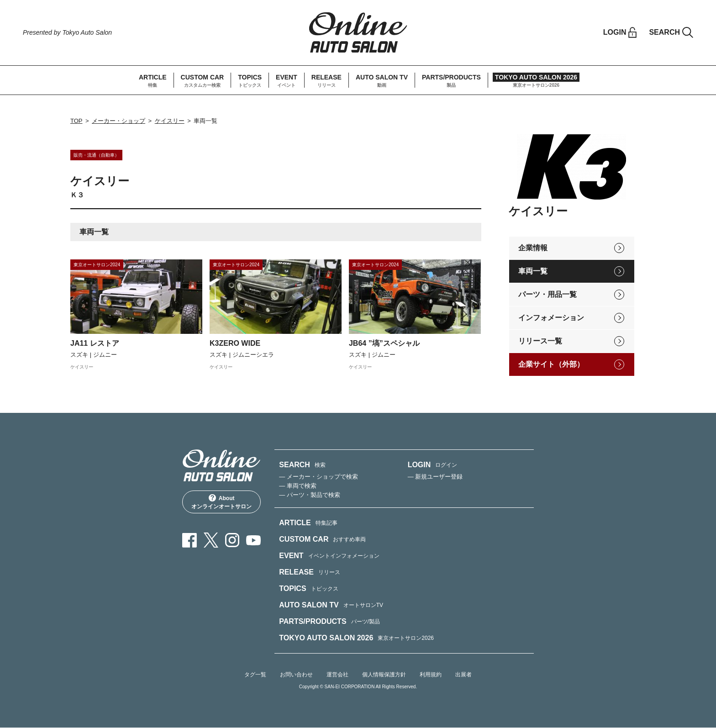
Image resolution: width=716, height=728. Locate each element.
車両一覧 (533, 271)
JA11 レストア (95, 344)
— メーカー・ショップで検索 (319, 477)
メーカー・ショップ (118, 121)
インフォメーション (551, 318)
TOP (76, 121)
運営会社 (337, 675)
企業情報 (533, 248)
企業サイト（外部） (551, 364)
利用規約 (431, 675)
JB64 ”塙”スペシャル (384, 344)
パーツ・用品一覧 (548, 294)
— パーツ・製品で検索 (310, 495)
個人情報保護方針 (384, 675)
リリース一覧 (540, 341)
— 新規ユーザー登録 (435, 477)
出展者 (463, 675)
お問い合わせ (296, 675)
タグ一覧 (255, 675)
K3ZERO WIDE (235, 344)
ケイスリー (170, 121)
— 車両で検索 (298, 486)
